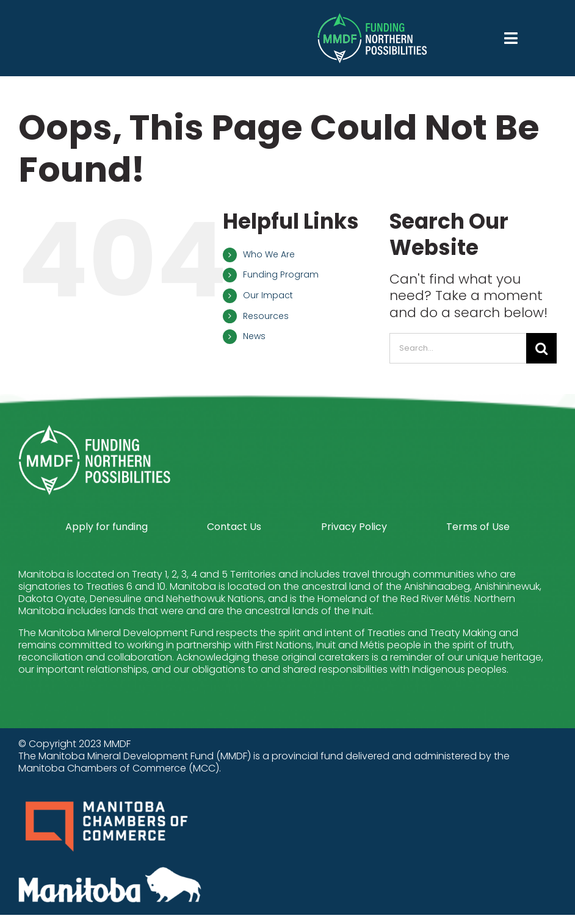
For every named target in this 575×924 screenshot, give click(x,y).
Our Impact (268, 295)
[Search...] (458, 348)
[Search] (541, 348)
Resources (266, 316)
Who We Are (269, 254)
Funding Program (281, 274)
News (254, 336)
